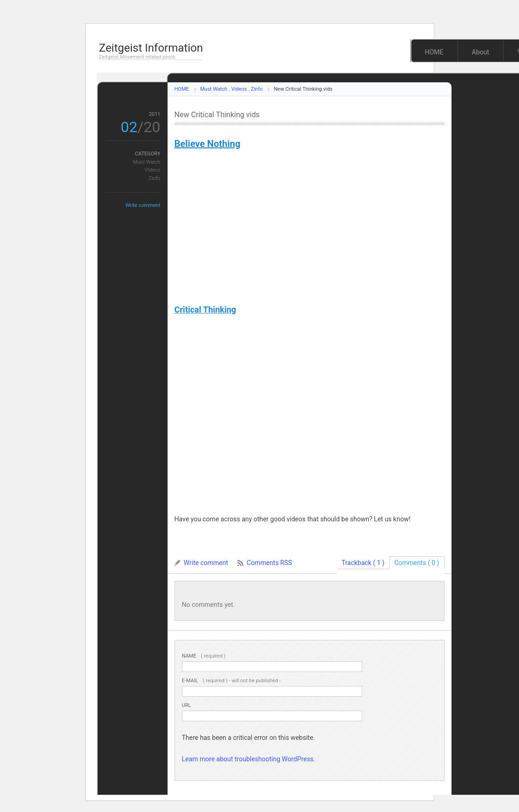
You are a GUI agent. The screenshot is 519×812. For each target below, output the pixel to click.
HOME (434, 52)
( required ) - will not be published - (232, 681)
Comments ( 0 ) (417, 563)
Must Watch (214, 89)
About (481, 52)
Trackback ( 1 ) (363, 563)
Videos (239, 89)
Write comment (143, 205)
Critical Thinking (206, 309)
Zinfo (257, 89)
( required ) (204, 656)
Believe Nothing (208, 144)
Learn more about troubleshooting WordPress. (249, 759)
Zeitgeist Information (151, 48)
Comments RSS (269, 563)
